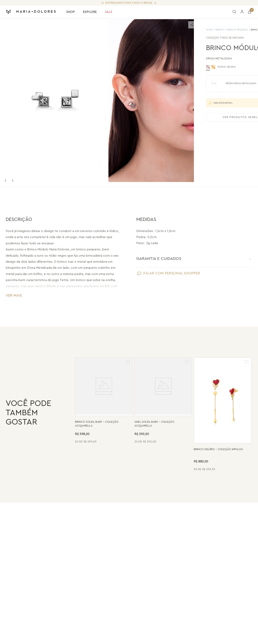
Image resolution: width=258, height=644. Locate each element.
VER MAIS (14, 295)
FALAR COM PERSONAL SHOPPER (172, 273)
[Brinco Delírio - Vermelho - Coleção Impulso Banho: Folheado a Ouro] (223, 415)
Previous (5, 181)
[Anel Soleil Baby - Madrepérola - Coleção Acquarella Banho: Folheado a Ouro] (163, 415)
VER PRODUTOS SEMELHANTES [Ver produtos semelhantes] (211, 117)
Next (13, 181)
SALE (109, 12)
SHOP (70, 12)
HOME (174, 30)
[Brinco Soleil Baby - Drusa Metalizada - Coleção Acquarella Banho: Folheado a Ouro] (104, 415)
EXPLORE (90, 12)
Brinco (185, 30)
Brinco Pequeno (202, 30)
